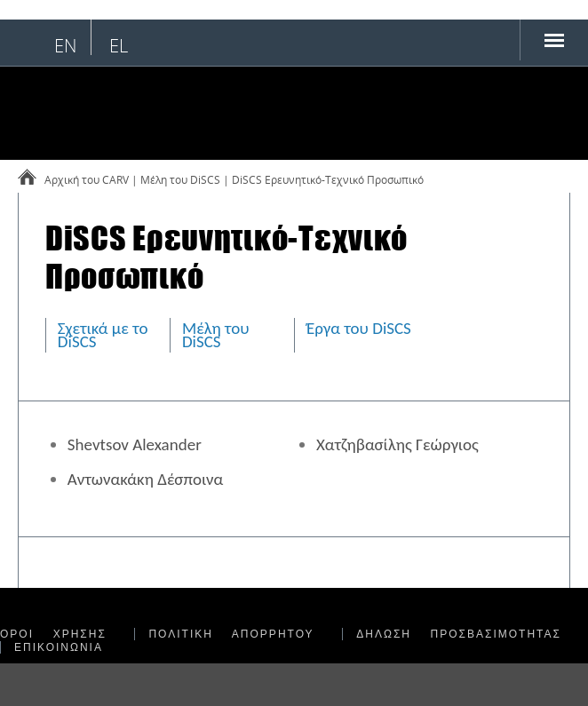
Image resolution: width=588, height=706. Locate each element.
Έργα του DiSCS (359, 328)
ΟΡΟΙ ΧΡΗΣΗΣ (53, 634)
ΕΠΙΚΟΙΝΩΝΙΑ (59, 647)
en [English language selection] (65, 46)
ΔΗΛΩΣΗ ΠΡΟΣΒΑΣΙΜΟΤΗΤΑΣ (459, 634)
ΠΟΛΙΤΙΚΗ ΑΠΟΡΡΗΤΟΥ (231, 634)
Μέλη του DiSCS (216, 335)
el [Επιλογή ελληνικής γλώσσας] (119, 46)
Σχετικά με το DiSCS (103, 335)
